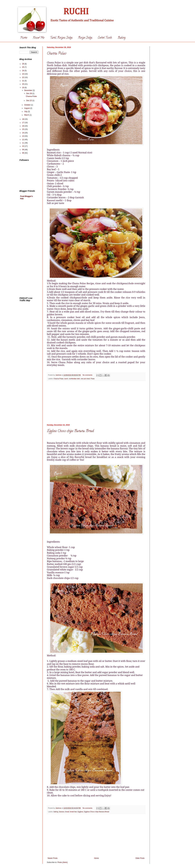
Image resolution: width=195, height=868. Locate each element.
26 (23, 64)
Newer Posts (53, 858)
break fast (73, 812)
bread (67, 812)
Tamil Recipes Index (61, 38)
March (27, 115)
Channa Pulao (57, 54)
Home (24, 38)
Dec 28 (29, 93)
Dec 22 (29, 101)
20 (23, 84)
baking (56, 812)
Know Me (39, 38)
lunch (66, 379)
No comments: (88, 375)
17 (23, 123)
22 (23, 77)
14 (23, 133)
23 (23, 74)
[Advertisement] (96, 402)
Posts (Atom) (63, 862)
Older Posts (140, 858)
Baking (122, 38)
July (26, 112)
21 (23, 81)
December (28, 90)
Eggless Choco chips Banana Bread (70, 431)
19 (23, 88)
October (27, 105)
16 (23, 126)
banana (62, 812)
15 (23, 129)
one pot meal (85, 379)
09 (23, 150)
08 (23, 153)
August (27, 108)
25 (23, 67)
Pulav (93, 379)
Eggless (80, 812)
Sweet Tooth (105, 38)
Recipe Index (85, 38)
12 (23, 140)
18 (23, 119)
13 (23, 136)
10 (23, 146)
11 (23, 143)
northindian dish (74, 379)
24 (23, 71)
